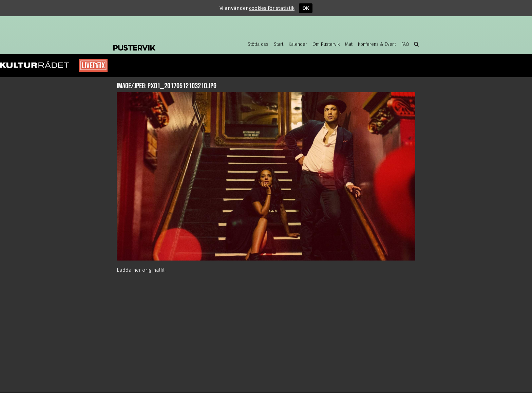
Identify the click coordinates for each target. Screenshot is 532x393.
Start (279, 44)
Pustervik (168, 42)
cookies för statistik (272, 8)
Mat (349, 44)
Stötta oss (258, 44)
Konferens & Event (377, 44)
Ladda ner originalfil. (141, 270)
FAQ (405, 44)
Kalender (298, 44)
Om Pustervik (326, 44)
